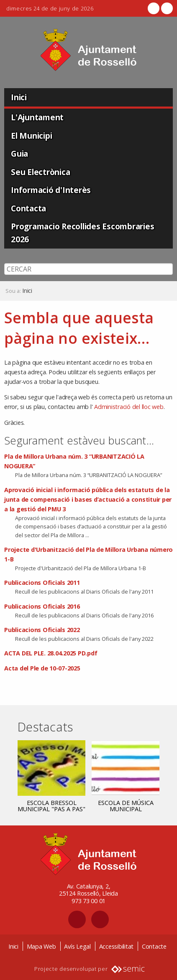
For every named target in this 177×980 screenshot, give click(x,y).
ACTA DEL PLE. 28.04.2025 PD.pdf (51, 653)
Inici (19, 97)
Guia (19, 154)
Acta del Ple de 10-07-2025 (42, 668)
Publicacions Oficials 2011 (42, 583)
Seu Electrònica (40, 172)
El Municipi (31, 136)
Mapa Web (41, 946)
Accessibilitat (117, 946)
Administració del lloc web (129, 407)
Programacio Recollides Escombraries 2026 (82, 233)
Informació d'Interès (51, 190)
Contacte (154, 946)
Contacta (28, 208)
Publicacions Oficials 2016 (42, 606)
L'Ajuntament (37, 117)
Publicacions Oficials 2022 (42, 630)
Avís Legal (77, 946)
